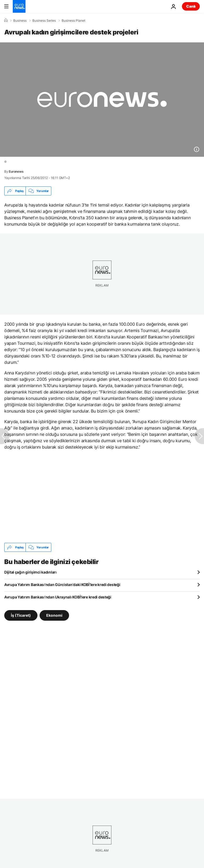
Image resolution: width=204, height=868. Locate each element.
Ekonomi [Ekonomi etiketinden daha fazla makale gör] (54, 615)
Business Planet (73, 21)
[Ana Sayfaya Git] (19, 6)
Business (20, 21)
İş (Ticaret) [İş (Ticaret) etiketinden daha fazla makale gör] (21, 615)
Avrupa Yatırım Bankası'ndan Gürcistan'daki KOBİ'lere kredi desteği (62, 585)
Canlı (191, 6)
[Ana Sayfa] (6, 20)
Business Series (44, 21)
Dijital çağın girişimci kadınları (30, 572)
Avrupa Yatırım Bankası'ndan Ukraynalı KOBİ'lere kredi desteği (58, 597)
